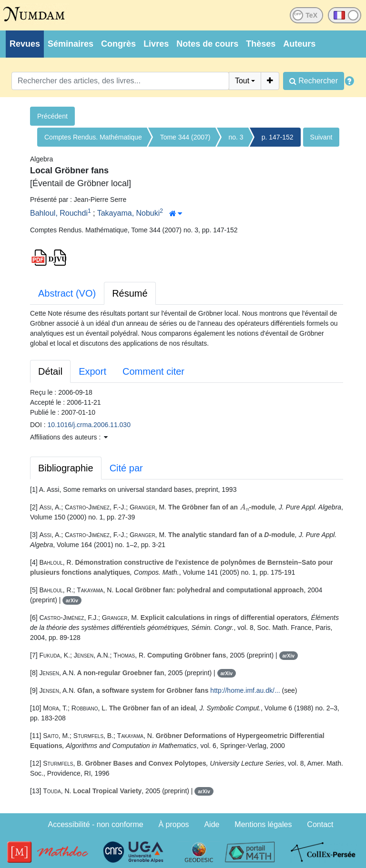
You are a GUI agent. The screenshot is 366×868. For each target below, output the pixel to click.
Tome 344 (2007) (185, 137)
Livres (156, 44)
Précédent (52, 116)
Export (92, 371)
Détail (50, 371)
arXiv (72, 600)
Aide (212, 824)
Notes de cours (207, 44)
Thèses (261, 44)
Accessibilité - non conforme (96, 824)
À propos (174, 824)
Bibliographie (66, 468)
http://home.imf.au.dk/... (245, 690)
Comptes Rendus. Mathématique (93, 137)
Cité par (126, 468)
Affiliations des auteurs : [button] (69, 437)
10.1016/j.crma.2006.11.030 (89, 425)
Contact (320, 824)
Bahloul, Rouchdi (59, 213)
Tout (242, 81)
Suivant (321, 137)
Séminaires (71, 44)
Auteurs (299, 44)
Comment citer (153, 371)
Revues (25, 44)
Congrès (118, 44)
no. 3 (236, 137)
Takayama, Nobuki (129, 213)
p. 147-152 (278, 137)
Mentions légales (263, 824)
